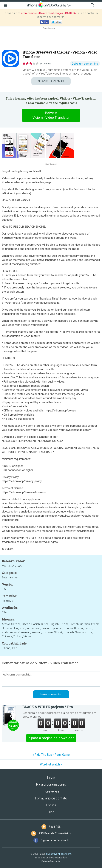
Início (51, 777)
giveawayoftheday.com (58, 854)
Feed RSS (55, 827)
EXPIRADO (51, 81)
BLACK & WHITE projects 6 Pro (48, 707)
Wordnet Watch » (51, 764)
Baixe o (51, 115)
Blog (51, 812)
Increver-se (51, 791)
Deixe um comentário (85, 64)
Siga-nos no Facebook (55, 840)
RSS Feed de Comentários (55, 833)
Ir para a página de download (51, 738)
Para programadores (51, 784)
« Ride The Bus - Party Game (51, 755)
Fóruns (51, 805)
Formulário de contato (51, 798)
